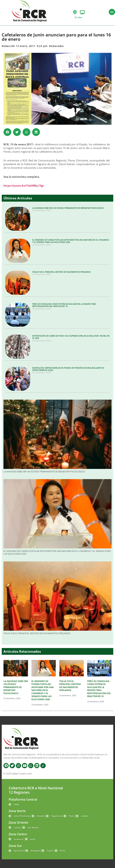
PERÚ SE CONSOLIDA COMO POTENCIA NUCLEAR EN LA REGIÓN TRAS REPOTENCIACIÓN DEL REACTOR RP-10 (64, 305)
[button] (7, 132)
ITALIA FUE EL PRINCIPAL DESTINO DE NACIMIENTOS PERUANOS (61, 272)
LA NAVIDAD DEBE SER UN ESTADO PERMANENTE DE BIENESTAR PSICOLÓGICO (68, 208)
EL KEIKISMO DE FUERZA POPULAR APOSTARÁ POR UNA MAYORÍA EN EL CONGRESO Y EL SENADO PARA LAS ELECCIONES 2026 (71, 241)
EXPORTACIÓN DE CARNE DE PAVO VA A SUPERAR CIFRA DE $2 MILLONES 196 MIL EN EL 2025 (71, 337)
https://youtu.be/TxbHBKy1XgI (24, 186)
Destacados (56, 46)
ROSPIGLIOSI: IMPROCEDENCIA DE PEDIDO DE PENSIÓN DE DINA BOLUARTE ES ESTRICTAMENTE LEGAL (68, 369)
